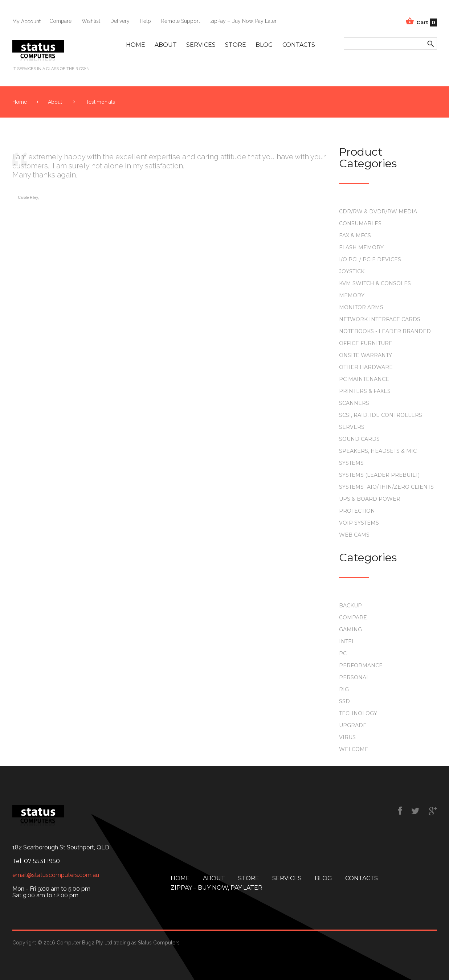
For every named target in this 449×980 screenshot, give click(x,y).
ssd (344, 701)
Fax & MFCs (355, 235)
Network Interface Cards (380, 319)
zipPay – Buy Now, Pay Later (243, 21)
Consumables (360, 224)
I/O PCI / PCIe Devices (370, 259)
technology (358, 713)
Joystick (352, 271)
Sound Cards (359, 439)
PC (343, 653)
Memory (352, 295)
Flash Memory (361, 247)
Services (201, 45)
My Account (26, 21)
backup (350, 606)
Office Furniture (366, 343)
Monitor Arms (361, 307)
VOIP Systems (359, 523)
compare (353, 618)
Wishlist (91, 21)
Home (136, 45)
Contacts (299, 45)
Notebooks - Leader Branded (385, 331)
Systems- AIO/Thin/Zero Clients (386, 487)
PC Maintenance (364, 379)
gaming (350, 630)
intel (347, 641)
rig (344, 689)
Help (145, 21)
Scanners (354, 403)
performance (361, 665)
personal (354, 677)
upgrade (353, 725)
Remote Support (181, 21)
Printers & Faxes (365, 391)
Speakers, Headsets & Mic (378, 451)
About (166, 45)
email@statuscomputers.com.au (56, 875)
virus (347, 737)
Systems (351, 463)
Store (236, 45)
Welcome (354, 749)
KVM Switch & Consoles (375, 283)
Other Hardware (366, 367)
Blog (264, 45)
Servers (352, 427)
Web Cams (354, 535)
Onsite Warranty (366, 355)
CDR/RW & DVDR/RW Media (378, 212)
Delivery (120, 21)
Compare (60, 21)
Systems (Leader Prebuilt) (379, 475)
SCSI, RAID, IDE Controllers (381, 415)
